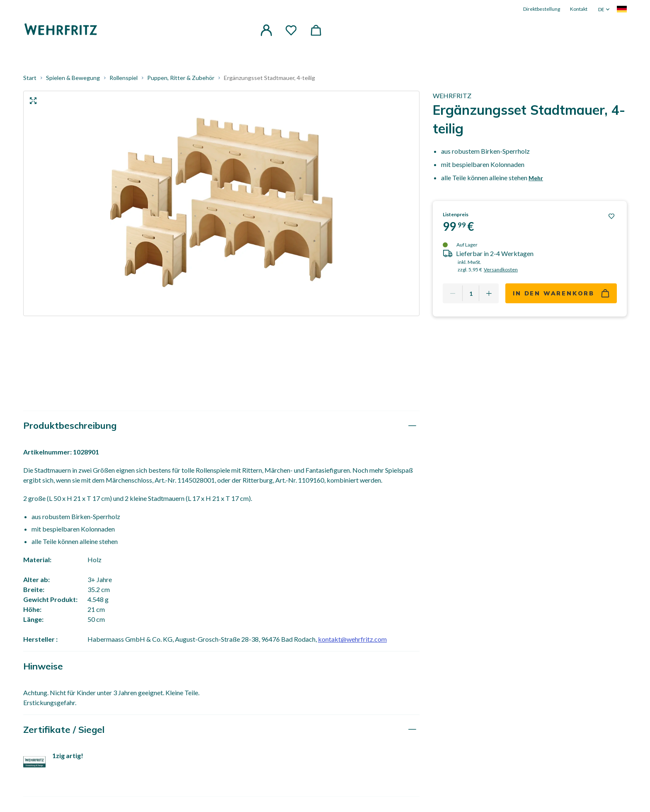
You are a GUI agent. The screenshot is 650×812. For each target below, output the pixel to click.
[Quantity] (471, 297)
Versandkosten (501, 273)
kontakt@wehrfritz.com (352, 643)
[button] (266, 31)
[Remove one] (453, 297)
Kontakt (579, 9)
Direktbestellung (542, 9)
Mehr (536, 182)
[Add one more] (489, 297)
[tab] (221, 429)
